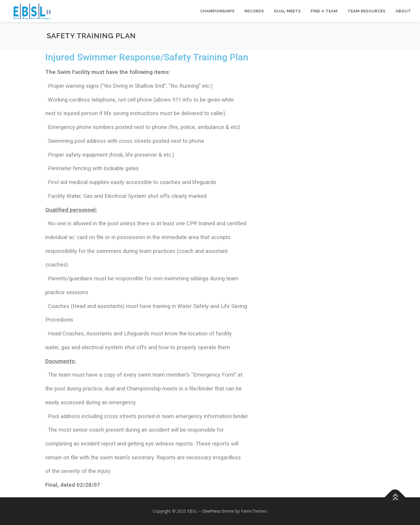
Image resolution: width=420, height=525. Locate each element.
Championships (217, 11)
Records (254, 11)
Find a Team (324, 11)
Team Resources (367, 11)
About (403, 11)
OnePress (211, 511)
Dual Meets (287, 11)
